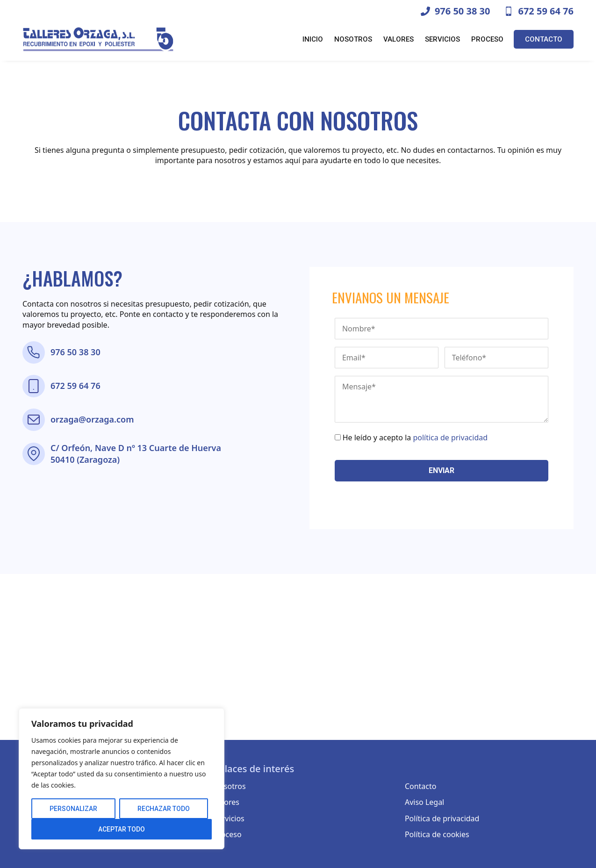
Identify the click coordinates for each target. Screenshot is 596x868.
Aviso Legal (424, 802)
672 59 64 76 (75, 386)
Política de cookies (437, 834)
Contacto (544, 39)
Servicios (442, 39)
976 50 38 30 (75, 352)
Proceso (487, 39)
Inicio (313, 39)
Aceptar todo (122, 829)
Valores (399, 39)
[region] (122, 779)
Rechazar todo (164, 809)
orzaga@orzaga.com (92, 419)
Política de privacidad (442, 818)
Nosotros (353, 39)
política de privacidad (450, 438)
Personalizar (73, 809)
